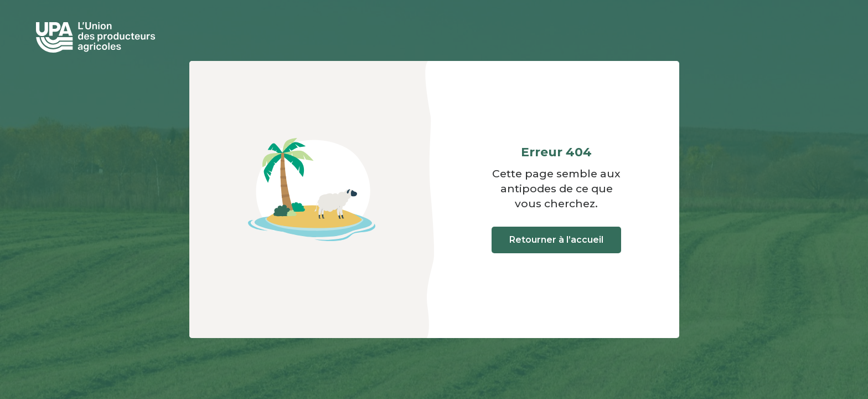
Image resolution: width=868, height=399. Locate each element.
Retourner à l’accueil (556, 240)
